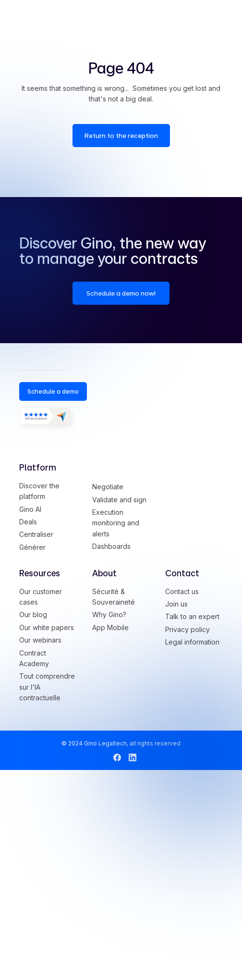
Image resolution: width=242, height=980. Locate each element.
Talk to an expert (192, 616)
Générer (32, 547)
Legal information (192, 642)
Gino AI (30, 509)
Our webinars (40, 640)
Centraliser (36, 534)
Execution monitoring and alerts (116, 523)
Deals (28, 522)
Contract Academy (34, 658)
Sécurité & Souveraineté (114, 597)
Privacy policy (188, 629)
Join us (176, 604)
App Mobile (110, 627)
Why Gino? (109, 614)
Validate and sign (119, 500)
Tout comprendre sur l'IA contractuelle (47, 687)
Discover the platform (39, 491)
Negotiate (108, 487)
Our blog (33, 614)
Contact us (182, 591)
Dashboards (111, 546)
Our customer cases (41, 597)
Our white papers (47, 627)
